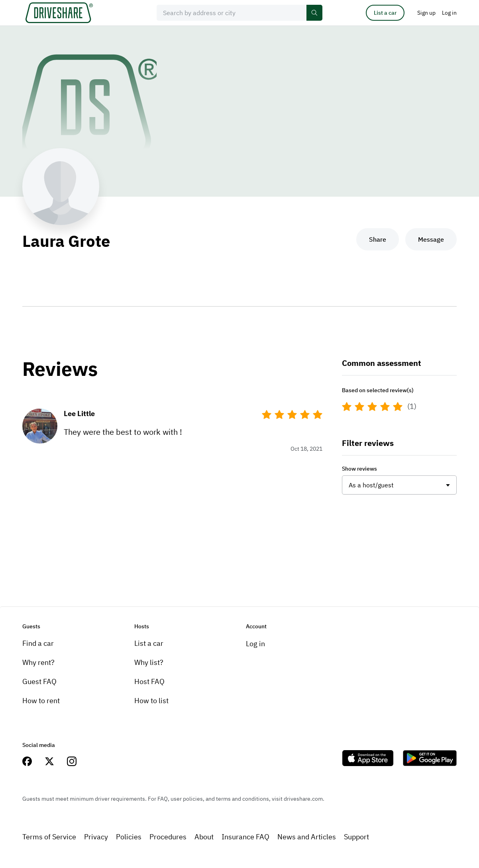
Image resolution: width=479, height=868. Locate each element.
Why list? (149, 662)
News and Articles (307, 837)
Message (431, 239)
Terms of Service (49, 837)
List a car (385, 13)
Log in (255, 644)
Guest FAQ (39, 681)
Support (356, 837)
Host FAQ (149, 681)
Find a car (38, 643)
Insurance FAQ (245, 837)
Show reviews (359, 469)
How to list (151, 701)
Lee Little (79, 413)
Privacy (96, 837)
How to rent (41, 701)
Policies (129, 837)
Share (378, 239)
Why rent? (38, 662)
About (204, 837)
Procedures (168, 837)
